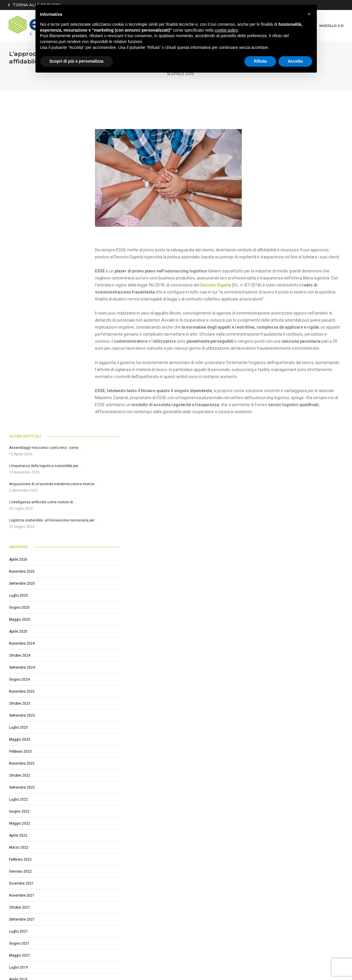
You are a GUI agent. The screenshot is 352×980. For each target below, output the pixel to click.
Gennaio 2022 (20, 559)
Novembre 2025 (22, 259)
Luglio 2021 (18, 619)
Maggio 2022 (20, 511)
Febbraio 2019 (20, 679)
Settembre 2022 (22, 475)
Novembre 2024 (22, 331)
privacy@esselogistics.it (102, 955)
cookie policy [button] (226, 30)
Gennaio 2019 (20, 691)
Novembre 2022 (22, 451)
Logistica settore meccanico (149, 843)
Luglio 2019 (18, 655)
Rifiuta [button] (260, 61)
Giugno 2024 (19, 367)
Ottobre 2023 (20, 391)
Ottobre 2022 (20, 463)
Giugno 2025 (19, 295)
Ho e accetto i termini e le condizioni (280, 885)
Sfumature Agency (47, 961)
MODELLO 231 (332, 25)
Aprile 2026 (18, 247)
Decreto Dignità (237, 277)
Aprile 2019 (18, 667)
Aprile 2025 (18, 319)
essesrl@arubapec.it (63, 955)
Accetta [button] (295, 61)
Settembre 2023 (22, 403)
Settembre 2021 (22, 607)
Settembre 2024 (22, 355)
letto (252, 885)
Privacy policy (136, 955)
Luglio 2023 (18, 415)
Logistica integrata (141, 836)
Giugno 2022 (19, 499)
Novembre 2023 (22, 379)
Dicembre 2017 (21, 703)
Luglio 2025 (18, 283)
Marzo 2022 (19, 535)
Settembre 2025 (22, 271)
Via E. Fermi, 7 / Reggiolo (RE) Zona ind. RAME (58, 870)
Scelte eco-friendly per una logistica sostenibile (167, 857)
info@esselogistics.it (36, 884)
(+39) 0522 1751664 (36, 877)
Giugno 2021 (19, 631)
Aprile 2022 (18, 523)
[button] (309, 14)
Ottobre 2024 (20, 343)
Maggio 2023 (20, 427)
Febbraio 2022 (20, 547)
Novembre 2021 (22, 583)
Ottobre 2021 (20, 595)
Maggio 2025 (20, 307)
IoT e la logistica (138, 850)
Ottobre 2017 (20, 715)
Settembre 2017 (22, 727)
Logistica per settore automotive (153, 871)
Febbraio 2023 (20, 439)
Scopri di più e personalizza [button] (76, 61)
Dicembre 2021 (21, 571)
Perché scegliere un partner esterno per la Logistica (171, 864)
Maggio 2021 (20, 643)
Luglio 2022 (18, 487)
